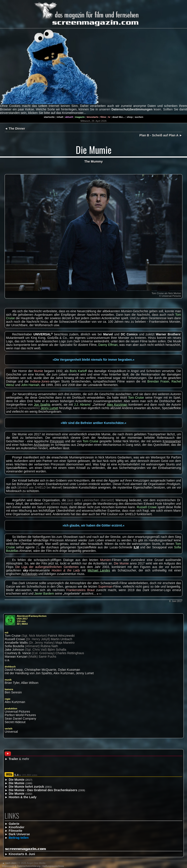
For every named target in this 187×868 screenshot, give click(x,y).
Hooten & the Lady (23, 797)
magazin (80, 117)
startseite (49, 117)
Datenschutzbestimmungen (132, 109)
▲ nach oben (9, 863)
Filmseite (16, 831)
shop (130, 117)
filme (103, 117)
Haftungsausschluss (53, 866)
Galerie (14, 824)
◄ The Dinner (15, 129)
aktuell (69, 117)
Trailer (13, 759)
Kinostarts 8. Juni (22, 854)
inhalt (60, 117)
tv (109, 117)
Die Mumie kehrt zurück (26, 787)
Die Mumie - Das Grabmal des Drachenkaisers (43, 790)
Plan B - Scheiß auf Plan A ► (161, 135)
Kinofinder (17, 827)
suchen (139, 117)
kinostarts (93, 117)
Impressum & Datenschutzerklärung (21, 866)
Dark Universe (19, 834)
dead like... (118, 117)
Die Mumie (17, 780)
